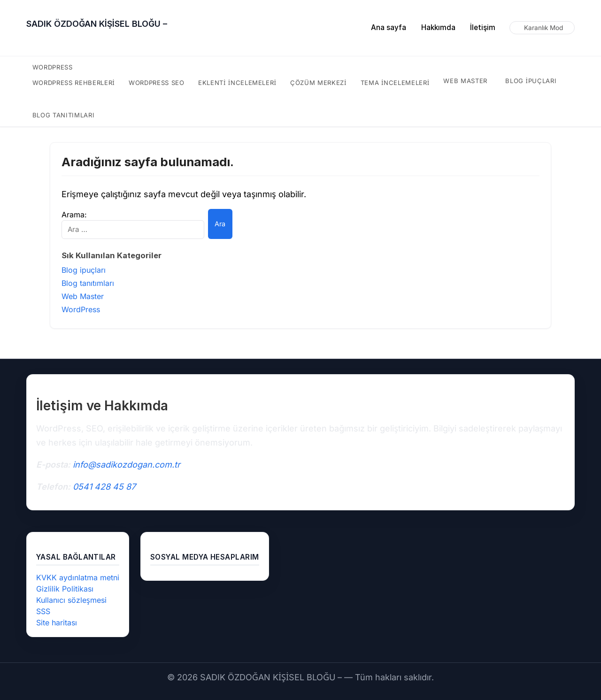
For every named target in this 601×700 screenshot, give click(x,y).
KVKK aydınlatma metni (77, 577)
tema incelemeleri (394, 83)
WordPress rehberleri (74, 83)
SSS (43, 611)
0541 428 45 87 (104, 487)
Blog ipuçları (530, 81)
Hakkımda (438, 27)
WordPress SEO (158, 83)
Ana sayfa (389, 27)
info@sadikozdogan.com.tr (127, 465)
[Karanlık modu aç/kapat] (542, 28)
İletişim (483, 27)
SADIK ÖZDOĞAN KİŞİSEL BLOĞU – (97, 24)
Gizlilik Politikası (64, 589)
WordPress (53, 67)
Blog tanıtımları (63, 115)
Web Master (464, 81)
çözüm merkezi (319, 83)
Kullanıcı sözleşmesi (72, 600)
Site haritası (57, 623)
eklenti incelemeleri (239, 83)
